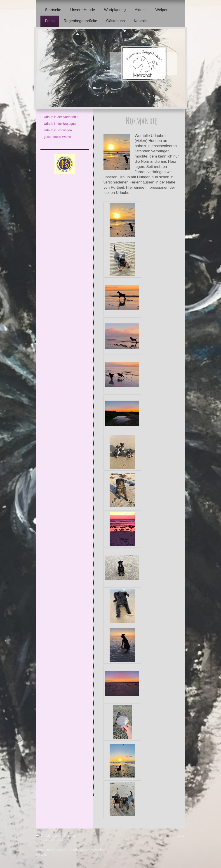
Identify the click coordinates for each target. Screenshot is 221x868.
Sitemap (70, 835)
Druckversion (49, 835)
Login (181, 835)
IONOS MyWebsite (93, 850)
